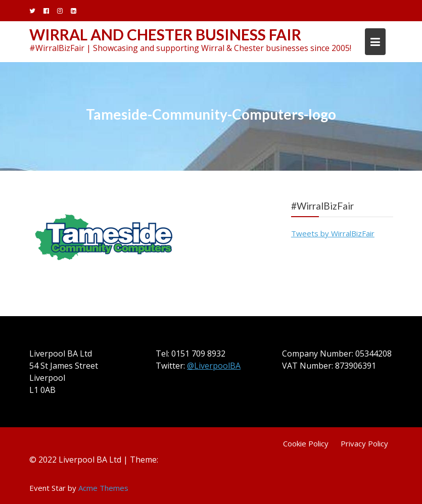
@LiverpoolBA (214, 366)
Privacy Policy (364, 443)
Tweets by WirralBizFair (333, 233)
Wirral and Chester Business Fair (165, 34)
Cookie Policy (306, 443)
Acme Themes (103, 488)
